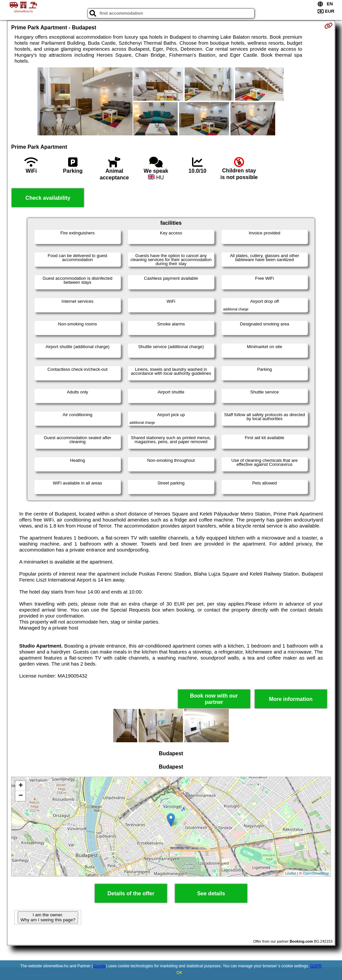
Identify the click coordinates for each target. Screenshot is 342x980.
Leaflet (291, 873)
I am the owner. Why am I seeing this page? (48, 917)
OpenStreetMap (316, 873)
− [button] (21, 796)
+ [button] (21, 786)
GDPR (316, 966)
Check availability (48, 198)
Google (99, 966)
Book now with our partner (214, 699)
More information (291, 699)
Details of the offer (131, 893)
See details (211, 893)
